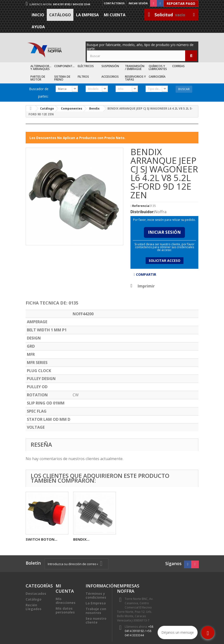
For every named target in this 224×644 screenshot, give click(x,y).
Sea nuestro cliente (96, 620)
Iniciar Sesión (164, 232)
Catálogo (60, 15)
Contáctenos (114, 3)
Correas (178, 66)
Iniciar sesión (138, 3)
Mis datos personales (65, 610)
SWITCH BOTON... (136, 539)
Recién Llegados (34, 607)
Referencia (141, 206)
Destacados (36, 594)
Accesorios (110, 77)
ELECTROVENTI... (88, 539)
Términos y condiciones (96, 595)
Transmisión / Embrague (135, 67)
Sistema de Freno (62, 78)
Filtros (83, 77)
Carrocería (157, 77)
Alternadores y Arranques (41, 67)
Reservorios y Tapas (135, 78)
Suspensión (110, 66)
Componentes (65, 66)
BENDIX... (176, 539)
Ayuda (38, 27)
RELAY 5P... (35, 539)
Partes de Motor (38, 78)
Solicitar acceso (165, 261)
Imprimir (146, 286)
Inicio (38, 15)
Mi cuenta (115, 15)
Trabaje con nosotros (96, 611)
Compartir (145, 274)
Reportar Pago (181, 3)
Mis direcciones (66, 601)
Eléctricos (86, 66)
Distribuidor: (142, 212)
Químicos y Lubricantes (158, 67)
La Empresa (87, 15)
